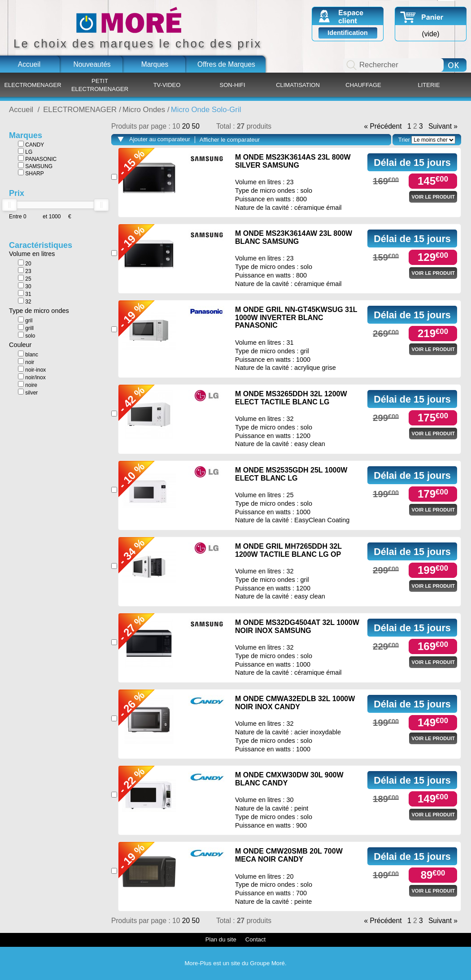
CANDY (31, 144)
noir (26, 362)
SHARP (31, 173)
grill (26, 328)
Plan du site (221, 939)
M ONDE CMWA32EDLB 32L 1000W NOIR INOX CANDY (295, 703)
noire (28, 385)
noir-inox (32, 369)
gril (25, 320)
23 (25, 271)
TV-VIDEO (167, 85)
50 (195, 126)
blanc (28, 354)
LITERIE (429, 85)
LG (25, 152)
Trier (404, 140)
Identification (348, 33)
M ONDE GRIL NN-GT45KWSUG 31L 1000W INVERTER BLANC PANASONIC (296, 317)
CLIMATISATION (298, 85)
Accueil (29, 64)
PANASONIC (37, 159)
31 (25, 294)
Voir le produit (433, 197)
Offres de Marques (226, 64)
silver (28, 392)
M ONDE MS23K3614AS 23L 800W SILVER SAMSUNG (293, 161)
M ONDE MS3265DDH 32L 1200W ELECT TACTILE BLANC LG (291, 398)
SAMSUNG (35, 166)
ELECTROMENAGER (33, 85)
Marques (155, 64)
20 (25, 263)
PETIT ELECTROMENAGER (100, 85)
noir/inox (32, 377)
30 (25, 286)
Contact (255, 939)
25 (25, 278)
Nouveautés (92, 64)
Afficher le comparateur (230, 140)
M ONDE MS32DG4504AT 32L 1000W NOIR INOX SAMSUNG (297, 627)
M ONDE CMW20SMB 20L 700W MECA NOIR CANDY (289, 855)
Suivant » (443, 126)
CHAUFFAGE (363, 85)
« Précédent (383, 126)
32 (25, 301)
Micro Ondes (144, 110)
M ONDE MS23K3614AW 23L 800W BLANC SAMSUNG (294, 237)
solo (26, 335)
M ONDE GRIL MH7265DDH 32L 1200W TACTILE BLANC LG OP (288, 550)
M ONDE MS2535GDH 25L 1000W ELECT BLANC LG (291, 474)
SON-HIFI (232, 85)
